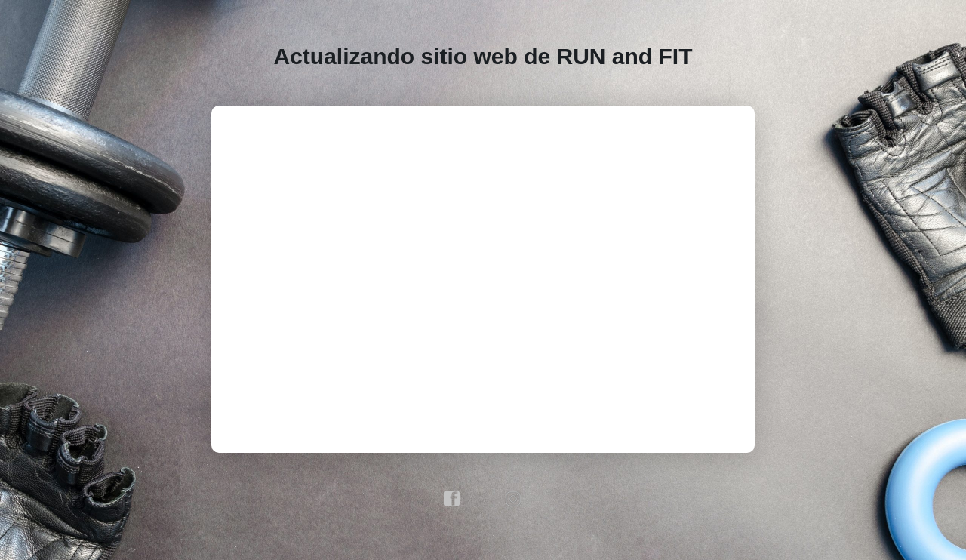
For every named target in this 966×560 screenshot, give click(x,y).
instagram (514, 499)
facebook (452, 499)
